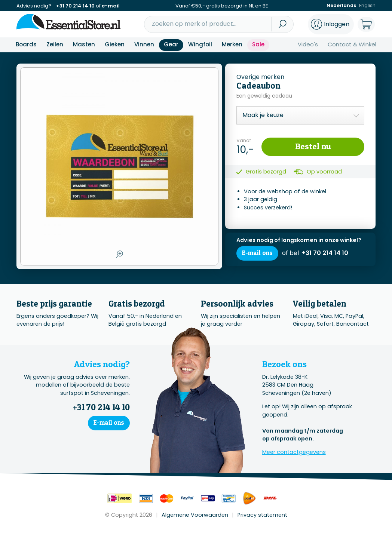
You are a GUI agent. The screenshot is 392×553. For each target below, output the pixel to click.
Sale (258, 44)
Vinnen (144, 44)
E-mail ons (258, 254)
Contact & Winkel (352, 44)
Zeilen (55, 44)
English (367, 6)
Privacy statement (262, 515)
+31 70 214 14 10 (75, 6)
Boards (26, 44)
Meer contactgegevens (294, 452)
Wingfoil (200, 44)
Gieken (115, 44)
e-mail (111, 6)
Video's (308, 44)
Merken (232, 44)
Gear (171, 44)
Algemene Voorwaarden (195, 515)
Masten (84, 44)
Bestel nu (313, 146)
